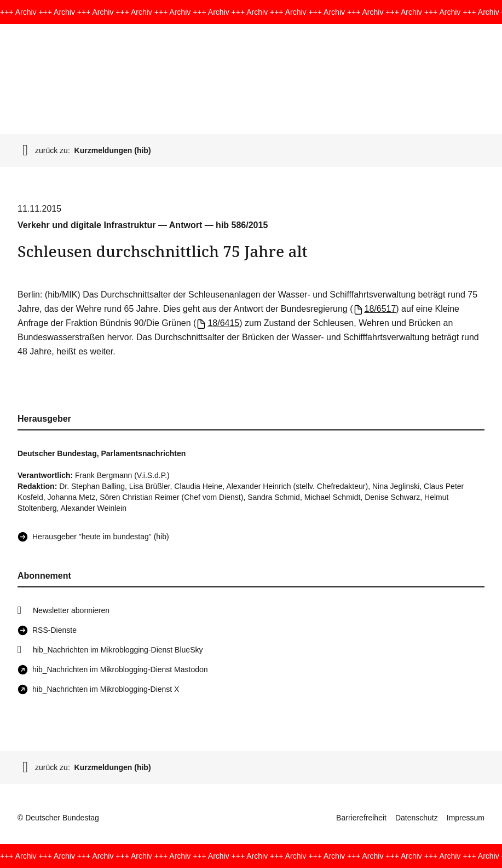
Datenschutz (417, 818)
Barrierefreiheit (361, 818)
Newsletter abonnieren (71, 610)
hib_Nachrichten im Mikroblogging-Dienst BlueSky (118, 650)
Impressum (466, 818)
